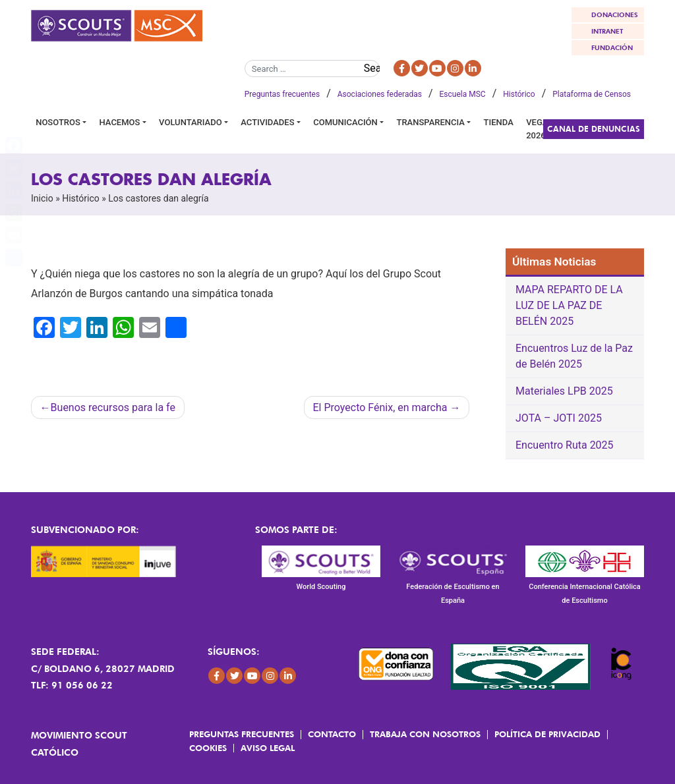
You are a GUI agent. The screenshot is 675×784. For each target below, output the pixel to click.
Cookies (208, 748)
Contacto (332, 734)
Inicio (42, 198)
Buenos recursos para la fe (113, 407)
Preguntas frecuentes (282, 94)
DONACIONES (615, 14)
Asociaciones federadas (380, 94)
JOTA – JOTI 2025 (559, 418)
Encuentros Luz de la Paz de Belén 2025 (574, 356)
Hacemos (120, 122)
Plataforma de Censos (592, 94)
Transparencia (431, 122)
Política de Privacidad (547, 734)
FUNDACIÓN (612, 47)
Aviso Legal (268, 748)
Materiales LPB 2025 (564, 391)
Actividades (267, 122)
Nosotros (58, 122)
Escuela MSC (463, 94)
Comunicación (345, 122)
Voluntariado (191, 122)
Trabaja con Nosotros (425, 734)
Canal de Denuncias (594, 129)
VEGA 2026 (537, 129)
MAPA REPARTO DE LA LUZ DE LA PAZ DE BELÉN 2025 (569, 305)
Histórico (519, 94)
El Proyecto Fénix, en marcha (380, 407)
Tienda (499, 122)
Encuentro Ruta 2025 (565, 445)
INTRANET (607, 31)
